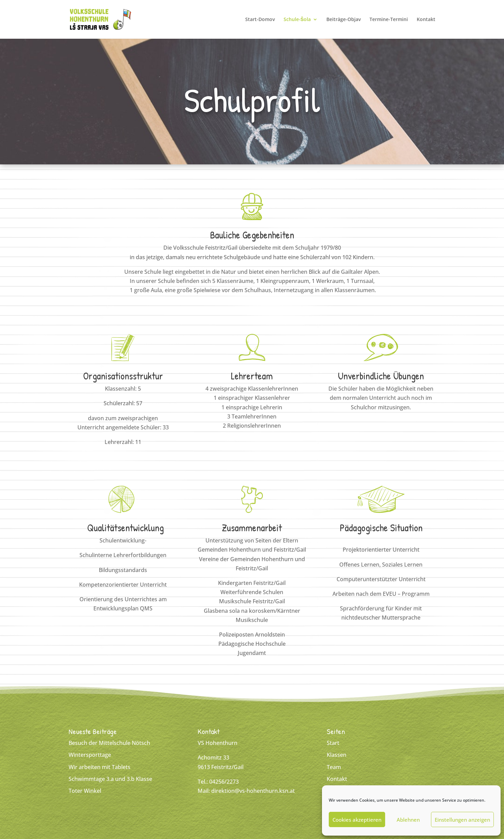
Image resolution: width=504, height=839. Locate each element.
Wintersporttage (90, 755)
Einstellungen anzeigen (462, 820)
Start (333, 743)
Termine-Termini (389, 20)
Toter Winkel (85, 791)
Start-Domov (260, 20)
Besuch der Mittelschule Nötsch (109, 743)
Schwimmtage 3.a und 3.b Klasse (110, 779)
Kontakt (426, 20)
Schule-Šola (297, 20)
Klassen (337, 755)
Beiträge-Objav (344, 20)
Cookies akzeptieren (357, 820)
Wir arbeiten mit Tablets (100, 767)
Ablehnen (408, 820)
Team (334, 767)
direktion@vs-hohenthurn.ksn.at (253, 791)
